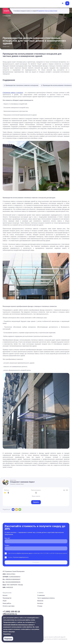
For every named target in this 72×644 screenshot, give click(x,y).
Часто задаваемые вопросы (46, 598)
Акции (5, 601)
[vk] (13, 510)
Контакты (40, 603)
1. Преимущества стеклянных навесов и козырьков (21, 85)
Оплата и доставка (9, 606)
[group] (69, 637)
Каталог (5, 595)
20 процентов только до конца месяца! (47, 11)
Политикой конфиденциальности (21, 557)
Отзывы (40, 606)
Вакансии (40, 601)
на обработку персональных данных (24, 553)
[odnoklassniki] (16, 510)
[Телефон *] (36, 548)
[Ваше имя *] (36, 541)
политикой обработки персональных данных (18, 625)
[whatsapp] (20, 510)
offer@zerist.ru (10, 614)
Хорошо (8, 639)
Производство (7, 598)
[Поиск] (63, 3)
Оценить (36, 502)
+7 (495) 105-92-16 (11, 612)
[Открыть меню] (67, 3)
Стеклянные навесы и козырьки (13, 93)
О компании (41, 595)
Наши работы (7, 603)
